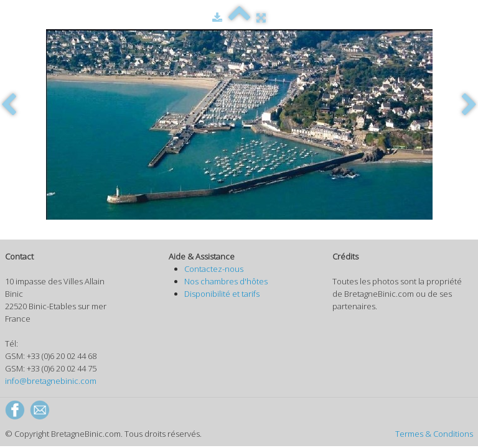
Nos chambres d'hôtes (226, 281)
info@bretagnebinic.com (51, 381)
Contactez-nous (214, 269)
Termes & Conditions (434, 434)
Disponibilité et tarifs (222, 294)
